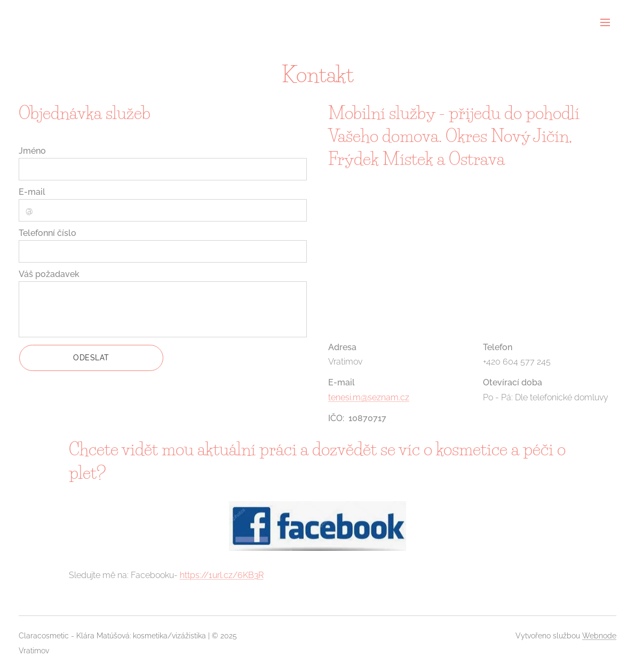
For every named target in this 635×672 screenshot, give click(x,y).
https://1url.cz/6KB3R (222, 575)
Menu (605, 22)
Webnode (599, 636)
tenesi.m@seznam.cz (369, 397)
